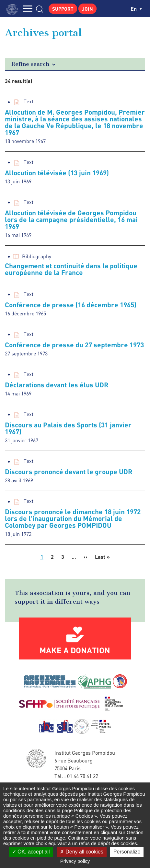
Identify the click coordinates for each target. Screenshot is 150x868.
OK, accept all (31, 852)
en (136, 9)
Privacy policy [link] (75, 861)
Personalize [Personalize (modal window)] (127, 852)
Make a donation (75, 650)
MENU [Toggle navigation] (28, 9)
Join (87, 9)
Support (63, 9)
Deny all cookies (82, 852)
